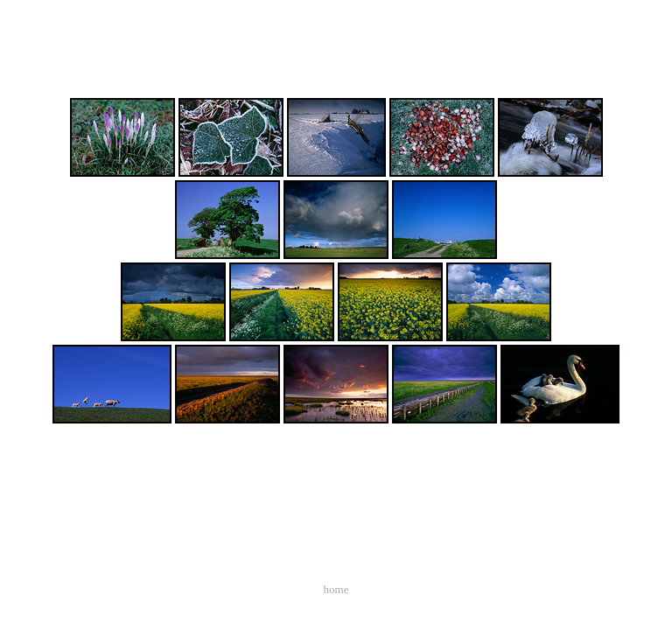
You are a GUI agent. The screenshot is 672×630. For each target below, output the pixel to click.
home (336, 589)
